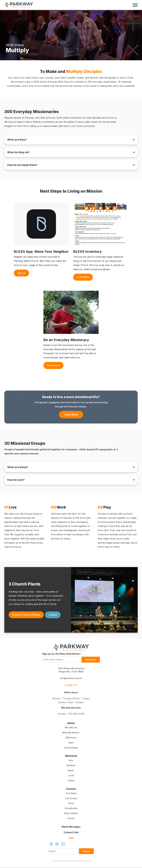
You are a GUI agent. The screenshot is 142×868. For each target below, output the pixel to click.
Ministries (71, 757)
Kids (71, 762)
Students (71, 767)
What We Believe (71, 734)
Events (71, 820)
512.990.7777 (71, 686)
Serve (71, 805)
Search (86, 852)
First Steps (71, 794)
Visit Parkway (71, 749)
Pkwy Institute (71, 815)
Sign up (21, 273)
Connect (71, 790)
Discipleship (71, 810)
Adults (71, 772)
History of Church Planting (26, 615)
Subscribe (91, 660)
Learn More (83, 277)
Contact (53, 615)
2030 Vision (71, 739)
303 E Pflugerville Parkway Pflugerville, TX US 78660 (71, 671)
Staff (71, 744)
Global (71, 782)
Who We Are (71, 729)
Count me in (53, 365)
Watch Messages (71, 828)
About (71, 724)
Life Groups (71, 800)
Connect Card (71, 834)
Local (71, 777)
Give (71, 839)
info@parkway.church (71, 679)
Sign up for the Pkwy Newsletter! (62, 655)
